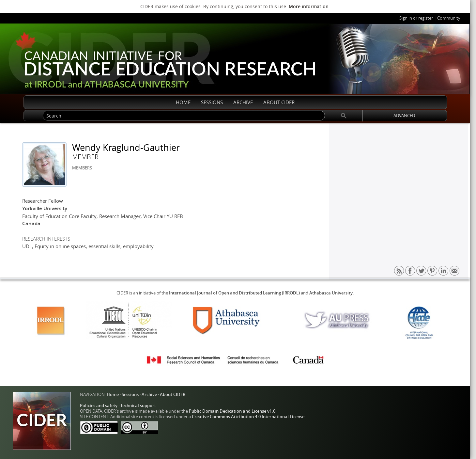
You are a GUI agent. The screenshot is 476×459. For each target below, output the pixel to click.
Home (113, 395)
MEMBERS (82, 168)
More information (309, 6)
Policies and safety (99, 406)
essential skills (104, 246)
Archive (149, 395)
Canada (31, 223)
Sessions (130, 395)
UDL (27, 246)
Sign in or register (416, 18)
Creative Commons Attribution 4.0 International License (248, 417)
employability (138, 246)
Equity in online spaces (60, 246)
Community (449, 18)
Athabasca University (331, 293)
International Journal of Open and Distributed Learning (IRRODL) (234, 293)
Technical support (138, 406)
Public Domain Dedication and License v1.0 (232, 411)
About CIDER (173, 395)
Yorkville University (45, 208)
